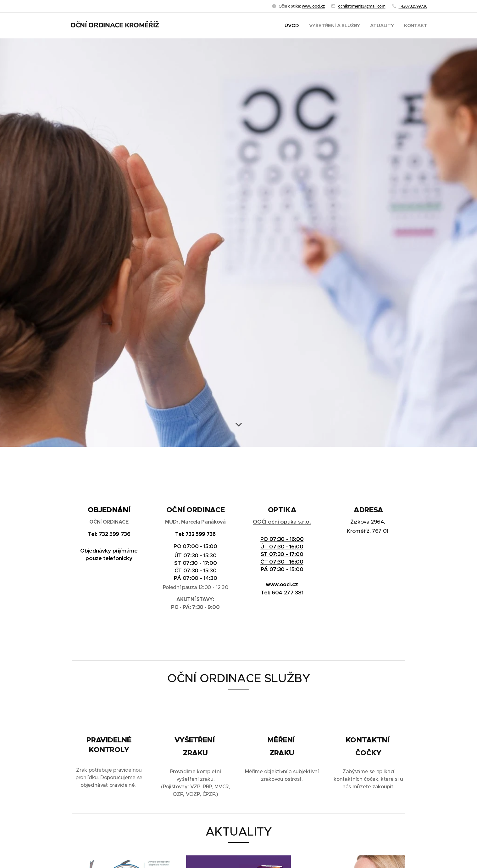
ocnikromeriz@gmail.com (362, 6)
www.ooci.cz (313, 6)
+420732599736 (413, 6)
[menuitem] (292, 26)
